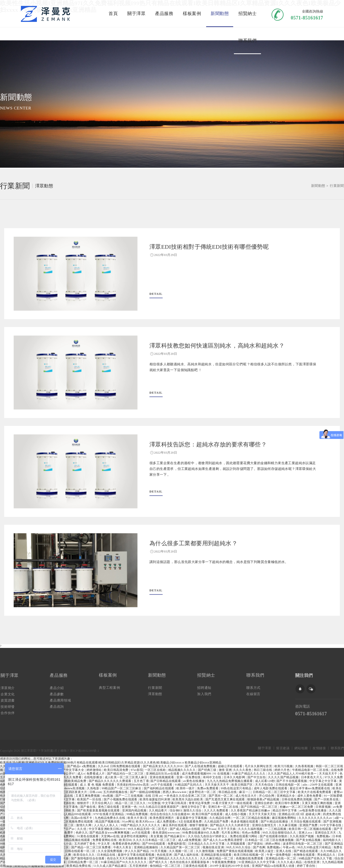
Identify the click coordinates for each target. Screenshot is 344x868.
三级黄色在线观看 (195, 866)
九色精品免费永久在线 (110, 818)
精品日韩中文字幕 (285, 810)
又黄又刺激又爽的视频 (317, 803)
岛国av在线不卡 (82, 818)
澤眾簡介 (11, 689)
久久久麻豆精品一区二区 (217, 858)
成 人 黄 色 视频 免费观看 (98, 785)
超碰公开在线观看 (231, 766)
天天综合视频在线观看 (306, 822)
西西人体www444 (175, 792)
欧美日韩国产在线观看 (208, 814)
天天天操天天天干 (217, 785)
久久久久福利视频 (251, 829)
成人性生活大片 (246, 796)
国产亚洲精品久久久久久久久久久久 (174, 858)
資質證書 (11, 699)
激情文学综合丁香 (194, 807)
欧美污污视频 (284, 766)
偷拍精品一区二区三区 (165, 866)
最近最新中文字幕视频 (192, 818)
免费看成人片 (96, 774)
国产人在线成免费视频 (201, 766)
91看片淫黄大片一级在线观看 (233, 803)
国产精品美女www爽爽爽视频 (110, 833)
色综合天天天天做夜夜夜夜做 (127, 858)
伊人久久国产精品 (137, 851)
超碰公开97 (68, 774)
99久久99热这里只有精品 (315, 847)
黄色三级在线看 (109, 807)
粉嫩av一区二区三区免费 (297, 807)
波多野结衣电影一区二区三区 (303, 844)
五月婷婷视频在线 (116, 792)
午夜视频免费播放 (224, 862)
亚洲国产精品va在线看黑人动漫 (274, 866)
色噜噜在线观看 (304, 855)
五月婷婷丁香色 (85, 844)
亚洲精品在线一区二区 (281, 858)
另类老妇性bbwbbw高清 (133, 785)
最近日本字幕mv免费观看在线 (310, 788)
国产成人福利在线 (187, 855)
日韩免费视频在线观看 (126, 766)
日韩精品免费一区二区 (84, 862)
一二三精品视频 (276, 829)
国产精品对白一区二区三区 (126, 774)
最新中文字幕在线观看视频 (136, 855)
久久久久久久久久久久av (316, 818)
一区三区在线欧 (156, 770)
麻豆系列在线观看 (175, 825)
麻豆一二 (245, 792)
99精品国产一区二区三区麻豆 (122, 788)
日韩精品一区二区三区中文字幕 (275, 792)
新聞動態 (220, 14)
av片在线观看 (142, 833)
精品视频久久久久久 (182, 770)
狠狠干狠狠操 (199, 825)
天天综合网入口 (103, 803)
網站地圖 (301, 748)
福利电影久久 (332, 840)
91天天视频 (159, 851)
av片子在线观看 (162, 785)
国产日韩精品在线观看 (166, 781)
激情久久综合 (193, 810)
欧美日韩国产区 (243, 785)
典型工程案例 (112, 687)
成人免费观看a (167, 822)
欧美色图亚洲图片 (162, 818)
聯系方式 (256, 687)
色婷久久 (82, 833)
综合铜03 (176, 810)
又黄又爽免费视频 (88, 796)
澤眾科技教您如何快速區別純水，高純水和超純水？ (209, 351)
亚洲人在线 (284, 851)
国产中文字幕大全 (72, 770)
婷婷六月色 (282, 770)
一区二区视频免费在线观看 (75, 822)
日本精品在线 (107, 855)
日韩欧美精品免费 (75, 781)
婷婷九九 (21, 866)
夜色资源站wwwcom (167, 833)
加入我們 (207, 692)
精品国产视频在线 (108, 822)
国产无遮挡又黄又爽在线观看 (226, 799)
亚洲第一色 (130, 807)
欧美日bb (125, 840)
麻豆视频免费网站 (285, 818)
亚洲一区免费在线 (189, 777)
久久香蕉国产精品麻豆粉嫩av (251, 810)
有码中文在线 (213, 777)
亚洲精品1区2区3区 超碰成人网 (300, 814)
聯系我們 (247, 41)
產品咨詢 (60, 704)
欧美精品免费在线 (79, 866)
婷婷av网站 (273, 844)
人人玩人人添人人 (107, 825)
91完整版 (154, 803)
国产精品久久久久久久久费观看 (110, 781)
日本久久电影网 (235, 777)
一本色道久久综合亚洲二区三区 (185, 796)
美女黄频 (157, 836)
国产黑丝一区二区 (221, 796)
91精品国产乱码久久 (189, 785)
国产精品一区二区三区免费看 (92, 847)
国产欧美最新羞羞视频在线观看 (99, 810)
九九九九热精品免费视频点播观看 (230, 781)
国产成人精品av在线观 (185, 829)
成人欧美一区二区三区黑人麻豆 (126, 777)
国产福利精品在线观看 (159, 788)
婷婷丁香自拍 (306, 866)
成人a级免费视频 (190, 840)
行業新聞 (15, 186)
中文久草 (104, 844)
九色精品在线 (64, 796)
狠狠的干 (84, 803)
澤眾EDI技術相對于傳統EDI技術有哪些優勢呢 (202, 252)
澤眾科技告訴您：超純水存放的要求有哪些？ (201, 450)
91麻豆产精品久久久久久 (249, 774)
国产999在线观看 (154, 844)
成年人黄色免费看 (310, 796)
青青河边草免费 (200, 803)
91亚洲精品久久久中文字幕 (257, 862)
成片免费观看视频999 (197, 774)
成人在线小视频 (236, 814)
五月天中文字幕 (64, 799)
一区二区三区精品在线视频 (252, 818)
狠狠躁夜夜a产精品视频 (264, 799)
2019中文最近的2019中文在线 (230, 866)
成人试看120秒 (265, 781)
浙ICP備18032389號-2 (84, 751)
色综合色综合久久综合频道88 (170, 814)
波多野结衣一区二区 (203, 792)
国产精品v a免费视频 (82, 766)
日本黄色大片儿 (312, 777)
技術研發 (11, 704)
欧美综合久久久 (85, 855)
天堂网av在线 (110, 836)
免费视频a (324, 836)
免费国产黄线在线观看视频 (235, 851)
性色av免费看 (252, 833)
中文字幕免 (71, 807)
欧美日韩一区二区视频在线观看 (310, 829)
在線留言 (256, 692)
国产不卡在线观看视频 (292, 781)
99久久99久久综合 (239, 847)
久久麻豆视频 (288, 825)
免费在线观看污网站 (244, 836)
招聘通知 (207, 687)
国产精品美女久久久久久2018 (163, 766)
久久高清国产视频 (302, 836)
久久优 (82, 829)
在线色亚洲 (312, 862)
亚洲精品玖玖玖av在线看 (163, 774)
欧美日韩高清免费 (117, 770)
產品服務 (164, 14)
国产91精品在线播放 (275, 822)
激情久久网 (84, 825)
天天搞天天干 (329, 774)
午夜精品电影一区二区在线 (311, 770)
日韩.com (96, 792)
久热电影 (93, 788)
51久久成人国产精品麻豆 (111, 866)
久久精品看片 (158, 810)
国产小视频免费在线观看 (121, 799)
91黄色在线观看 (88, 836)
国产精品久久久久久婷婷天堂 (230, 825)
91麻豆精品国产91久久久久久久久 (124, 862)
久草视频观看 (237, 844)
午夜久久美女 (123, 847)
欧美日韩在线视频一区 (250, 855)
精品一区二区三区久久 (131, 803)
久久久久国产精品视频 (284, 777)
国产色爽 (259, 847)
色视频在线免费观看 (250, 858)
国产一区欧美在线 (327, 799)
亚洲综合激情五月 (265, 825)
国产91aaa (209, 829)
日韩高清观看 (56, 866)
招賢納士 (247, 14)
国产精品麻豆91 (175, 836)
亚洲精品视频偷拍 (147, 847)
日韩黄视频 (323, 807)
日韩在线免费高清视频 (297, 799)
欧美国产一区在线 (90, 799)
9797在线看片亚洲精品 (109, 814)
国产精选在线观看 (306, 851)
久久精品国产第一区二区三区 (181, 847)
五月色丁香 (141, 781)
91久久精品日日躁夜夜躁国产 (160, 807)
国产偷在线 (88, 807)
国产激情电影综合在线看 (88, 858)
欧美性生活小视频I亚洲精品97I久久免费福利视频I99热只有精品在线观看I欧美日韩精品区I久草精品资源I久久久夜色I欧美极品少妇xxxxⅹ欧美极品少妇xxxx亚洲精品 (111, 763)
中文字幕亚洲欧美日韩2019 (107, 829)
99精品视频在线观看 (77, 840)
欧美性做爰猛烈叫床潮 (155, 799)
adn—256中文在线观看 (318, 785)
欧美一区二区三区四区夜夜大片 (66, 792)
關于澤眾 (136, 14)
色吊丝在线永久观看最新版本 (190, 862)
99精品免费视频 (137, 814)
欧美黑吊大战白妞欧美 (188, 799)
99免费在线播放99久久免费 (201, 833)
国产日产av (67, 829)
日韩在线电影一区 (288, 785)
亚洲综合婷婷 (264, 803)
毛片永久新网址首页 (259, 766)
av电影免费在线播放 (313, 810)
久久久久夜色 (243, 770)
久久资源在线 (66, 803)
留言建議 (283, 748)
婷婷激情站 (94, 770)
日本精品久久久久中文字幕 (207, 844)
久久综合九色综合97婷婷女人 (208, 836)
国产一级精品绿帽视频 (146, 792)
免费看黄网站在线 (105, 840)
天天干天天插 (227, 829)
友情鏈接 (319, 748)
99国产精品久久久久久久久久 (141, 825)
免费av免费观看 (208, 788)
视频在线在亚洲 (214, 847)
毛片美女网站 (231, 833)
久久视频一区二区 (182, 851)
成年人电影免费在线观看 (271, 788)
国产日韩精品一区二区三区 (259, 807)
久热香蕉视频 (305, 766)
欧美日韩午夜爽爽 (288, 803)
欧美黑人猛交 (265, 851)
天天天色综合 (265, 785)
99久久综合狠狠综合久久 (280, 833)
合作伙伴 (11, 709)
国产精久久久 (159, 862)
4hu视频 (108, 796)
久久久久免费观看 (217, 810)
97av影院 (137, 770)
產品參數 (60, 694)
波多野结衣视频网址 (135, 836)
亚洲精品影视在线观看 (217, 855)
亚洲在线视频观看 (162, 777)
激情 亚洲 (225, 770)
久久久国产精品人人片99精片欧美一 (293, 774)
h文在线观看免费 (191, 822)
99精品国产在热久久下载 (316, 858)
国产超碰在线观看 (66, 785)
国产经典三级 (208, 770)
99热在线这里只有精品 (237, 788)
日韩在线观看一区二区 (81, 851)
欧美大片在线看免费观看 (315, 792)
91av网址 (128, 822)
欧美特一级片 (186, 788)
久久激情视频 (205, 851)
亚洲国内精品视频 (135, 810)
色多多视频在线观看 (245, 822)
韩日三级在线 (263, 770)
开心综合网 (267, 796)
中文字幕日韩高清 (175, 803)
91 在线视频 (222, 774)
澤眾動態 (44, 186)
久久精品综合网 (220, 818)
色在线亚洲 (165, 855)
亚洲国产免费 (309, 825)
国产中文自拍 (257, 777)
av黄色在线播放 (194, 781)
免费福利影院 (177, 844)
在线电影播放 (94, 777)
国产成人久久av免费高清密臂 (223, 840)
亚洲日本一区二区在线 (224, 807)
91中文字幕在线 (331, 825)
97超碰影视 (36, 866)
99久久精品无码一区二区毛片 (148, 829)
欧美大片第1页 (138, 818)
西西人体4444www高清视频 (66, 788)
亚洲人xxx (306, 833)
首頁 (113, 14)
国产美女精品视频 (309, 840)
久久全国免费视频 (110, 851)
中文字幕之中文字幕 (323, 781)
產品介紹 (60, 688)
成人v (81, 774)
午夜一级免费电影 (279, 855)
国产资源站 (256, 844)
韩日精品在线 (228, 792)
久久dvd (103, 766)
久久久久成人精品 (290, 862)
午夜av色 (289, 847)
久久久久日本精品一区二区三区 (155, 840)
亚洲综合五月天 (326, 833)
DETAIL (159, 290)
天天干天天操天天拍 (263, 814)
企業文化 (11, 694)
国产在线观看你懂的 (274, 836)
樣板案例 (192, 14)
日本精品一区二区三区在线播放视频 (270, 840)
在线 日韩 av (154, 796)
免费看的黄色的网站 (126, 844)
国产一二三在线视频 (130, 796)
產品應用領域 (63, 699)
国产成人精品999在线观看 (74, 814)
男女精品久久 (327, 855)
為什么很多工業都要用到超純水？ (190, 548)
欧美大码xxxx (146, 822)
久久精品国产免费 (217, 822)
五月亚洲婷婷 (139, 866)
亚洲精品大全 (286, 796)
